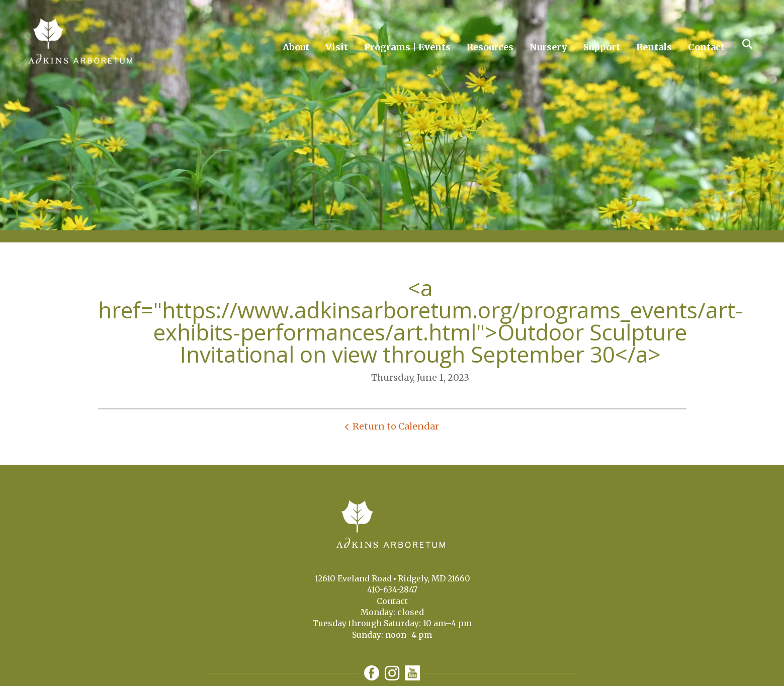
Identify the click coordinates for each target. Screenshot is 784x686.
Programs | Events (407, 47)
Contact (706, 47)
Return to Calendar (396, 426)
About (296, 47)
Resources (490, 47)
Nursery (548, 47)
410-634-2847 (392, 589)
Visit (337, 47)
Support (602, 47)
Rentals (654, 47)
